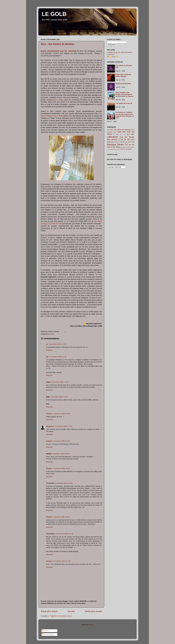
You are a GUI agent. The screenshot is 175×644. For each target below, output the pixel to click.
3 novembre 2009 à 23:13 (61, 454)
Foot (115, 132)
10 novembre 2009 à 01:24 (64, 534)
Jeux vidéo (130, 134)
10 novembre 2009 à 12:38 (62, 561)
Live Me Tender (127, 137)
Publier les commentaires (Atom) (61, 616)
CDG (133, 130)
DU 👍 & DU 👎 (112, 57)
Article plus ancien (93, 611)
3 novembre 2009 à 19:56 (61, 441)
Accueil (71, 611)
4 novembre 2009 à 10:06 (61, 468)
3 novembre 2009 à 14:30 (61, 414)
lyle (47, 357)
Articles (45, 631)
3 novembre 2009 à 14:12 (60, 382)
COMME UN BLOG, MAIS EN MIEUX (120, 52)
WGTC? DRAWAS (126, 149)
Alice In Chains (58, 100)
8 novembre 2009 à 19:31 (61, 517)
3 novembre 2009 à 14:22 (59, 397)
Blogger (91, 625)
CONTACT (111, 55)
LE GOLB (54, 14)
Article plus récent (49, 611)
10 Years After (112, 130)
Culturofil (72, 51)
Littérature (112, 137)
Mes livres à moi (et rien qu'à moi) (123, 142)
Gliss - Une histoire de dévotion (57, 44)
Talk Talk (131, 145)
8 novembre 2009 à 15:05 (64, 483)
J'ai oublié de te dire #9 (124, 103)
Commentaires (48, 634)
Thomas (49, 414)
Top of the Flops (114, 147)
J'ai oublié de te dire (119, 134)
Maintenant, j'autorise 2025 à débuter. (123, 75)
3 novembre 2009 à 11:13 (57, 344)
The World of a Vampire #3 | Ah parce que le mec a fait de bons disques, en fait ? (125, 115)
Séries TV (122, 144)
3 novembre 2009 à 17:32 (64, 426)
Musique (51, 334)
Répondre (49, 350)
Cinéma (110, 132)
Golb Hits (121, 132)
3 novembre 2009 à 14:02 (58, 357)
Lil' (47, 344)
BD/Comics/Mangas (124, 130)
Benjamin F (50, 426)
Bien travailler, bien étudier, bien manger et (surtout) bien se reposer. (125, 94)
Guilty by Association (123, 84)
